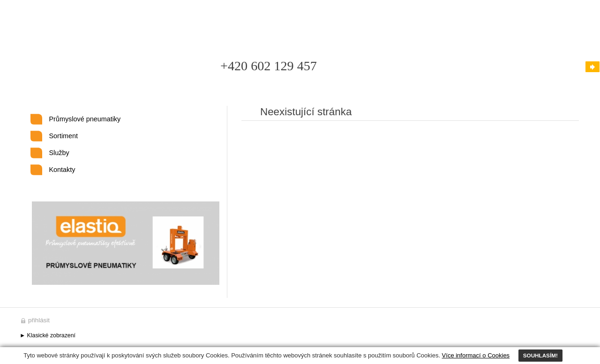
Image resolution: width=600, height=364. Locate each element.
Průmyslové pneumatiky (85, 119)
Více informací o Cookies (476, 355)
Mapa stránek (259, 22)
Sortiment (64, 136)
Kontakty (62, 170)
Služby (59, 153)
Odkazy (302, 22)
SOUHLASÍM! (540, 355)
